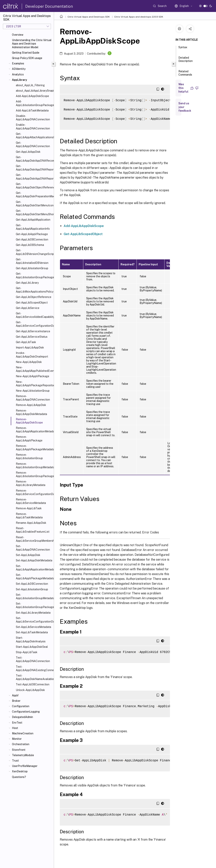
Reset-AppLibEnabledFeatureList (33, 530)
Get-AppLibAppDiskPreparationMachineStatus (34, 195)
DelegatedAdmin (22, 717)
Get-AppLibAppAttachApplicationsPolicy (34, 136)
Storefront (19, 750)
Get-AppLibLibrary (27, 283)
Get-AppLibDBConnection (32, 240)
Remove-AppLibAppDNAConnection (33, 398)
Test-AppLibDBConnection (33, 684)
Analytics (18, 74)
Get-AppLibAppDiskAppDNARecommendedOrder (34, 159)
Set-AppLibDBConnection (32, 584)
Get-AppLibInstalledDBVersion (32, 261)
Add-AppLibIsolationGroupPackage (34, 103)
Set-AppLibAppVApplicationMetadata (34, 568)
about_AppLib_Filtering (30, 85)
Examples (18, 63)
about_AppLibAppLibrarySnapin (34, 91)
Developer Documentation (49, 6)
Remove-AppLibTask (29, 508)
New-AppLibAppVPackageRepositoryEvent (34, 384)
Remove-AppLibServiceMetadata (31, 501)
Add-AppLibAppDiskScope (32, 96)
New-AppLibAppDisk (29, 362)
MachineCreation (23, 733)
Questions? (19, 777)
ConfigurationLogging (26, 712)
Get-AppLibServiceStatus (32, 337)
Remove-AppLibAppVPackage (29, 439)
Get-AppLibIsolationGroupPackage (34, 275)
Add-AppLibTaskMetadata (32, 111)
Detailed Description (186, 61)
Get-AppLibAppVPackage (32, 234)
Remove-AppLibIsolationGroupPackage (34, 474)
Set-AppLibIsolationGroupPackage (34, 605)
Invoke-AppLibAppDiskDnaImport (32, 355)
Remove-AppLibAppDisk (31, 405)
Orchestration (21, 744)
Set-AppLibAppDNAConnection (33, 548)
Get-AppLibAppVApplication (33, 220)
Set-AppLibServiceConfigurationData (34, 620)
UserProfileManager (25, 766)
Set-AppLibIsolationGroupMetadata (34, 596)
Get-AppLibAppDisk (28, 152)
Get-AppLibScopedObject (32, 303)
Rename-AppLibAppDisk (31, 523)
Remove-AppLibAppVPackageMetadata (34, 448)
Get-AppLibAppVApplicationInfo (33, 227)
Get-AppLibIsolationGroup (32, 268)
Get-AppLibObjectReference (34, 297)
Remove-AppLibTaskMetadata (29, 516)
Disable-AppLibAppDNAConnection (33, 118)
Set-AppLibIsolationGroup (32, 589)
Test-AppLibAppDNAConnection (33, 659)
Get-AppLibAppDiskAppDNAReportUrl (34, 177)
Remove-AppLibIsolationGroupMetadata (34, 466)
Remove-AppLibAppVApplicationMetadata (34, 430)
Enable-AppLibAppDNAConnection (33, 127)
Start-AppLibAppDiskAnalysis (31, 639)
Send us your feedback (185, 107)
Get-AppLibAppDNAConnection (33, 144)
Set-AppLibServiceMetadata (33, 627)
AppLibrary (19, 80)
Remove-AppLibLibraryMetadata (31, 483)
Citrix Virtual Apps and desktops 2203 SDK (139, 17)
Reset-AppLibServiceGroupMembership (34, 539)
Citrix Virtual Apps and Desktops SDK (89, 17)
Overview (18, 35)
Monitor (17, 739)
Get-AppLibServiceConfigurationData (34, 324)
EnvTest (17, 723)
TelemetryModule (23, 755)
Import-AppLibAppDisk (30, 348)
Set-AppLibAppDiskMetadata (34, 560)
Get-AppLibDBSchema (30, 245)
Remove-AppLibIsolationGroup (29, 456)
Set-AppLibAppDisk (28, 555)
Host (15, 728)
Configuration (21, 706)
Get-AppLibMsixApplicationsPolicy (34, 290)
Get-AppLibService (28, 308)
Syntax (183, 49)
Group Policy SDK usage (27, 58)
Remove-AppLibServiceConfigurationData (34, 492)
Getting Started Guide (26, 53)
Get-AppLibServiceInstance (33, 331)
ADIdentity (19, 69)
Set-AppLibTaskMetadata (32, 632)
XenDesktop (20, 771)
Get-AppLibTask (26, 342)
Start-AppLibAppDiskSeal (32, 647)
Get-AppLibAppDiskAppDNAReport (34, 168)
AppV (15, 695)
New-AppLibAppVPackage (32, 376)
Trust (15, 761)
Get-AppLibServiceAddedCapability (34, 315)
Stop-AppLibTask (27, 652)
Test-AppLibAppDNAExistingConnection (34, 668)
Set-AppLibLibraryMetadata (33, 613)
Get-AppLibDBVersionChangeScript (34, 252)
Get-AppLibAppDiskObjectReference (34, 186)
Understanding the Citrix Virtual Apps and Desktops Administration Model (32, 44)
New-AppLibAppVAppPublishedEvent (34, 369)
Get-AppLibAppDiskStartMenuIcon (34, 204)
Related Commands (185, 75)
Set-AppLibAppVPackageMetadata (34, 577)
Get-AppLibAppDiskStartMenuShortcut (34, 213)
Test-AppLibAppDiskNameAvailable (34, 677)
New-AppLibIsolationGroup (33, 391)
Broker (16, 701)
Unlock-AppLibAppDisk (30, 690)
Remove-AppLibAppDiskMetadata (31, 412)
